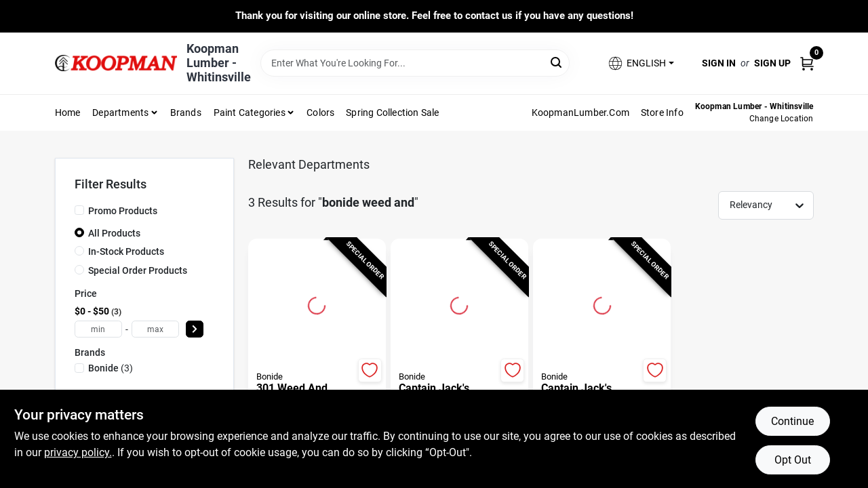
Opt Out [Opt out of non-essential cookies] (793, 460)
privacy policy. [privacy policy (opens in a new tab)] (78, 452)
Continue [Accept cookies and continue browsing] (792, 421)
